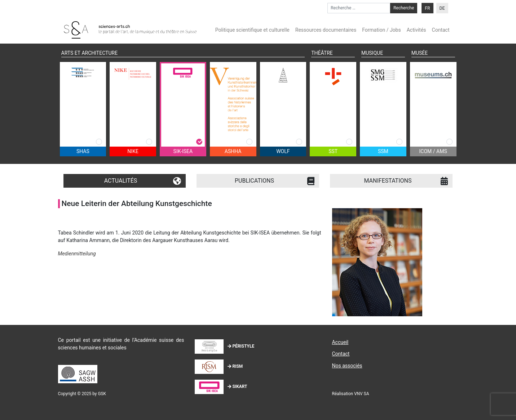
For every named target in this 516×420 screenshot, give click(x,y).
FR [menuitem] (427, 8)
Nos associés (347, 366)
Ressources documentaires (326, 30)
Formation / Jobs (381, 30)
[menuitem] (427, 8)
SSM (383, 151)
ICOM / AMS (433, 151)
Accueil (340, 342)
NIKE (133, 151)
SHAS (83, 151)
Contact (441, 30)
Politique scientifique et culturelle (252, 30)
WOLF (283, 151)
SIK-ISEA (183, 151)
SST (333, 151)
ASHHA (233, 151)
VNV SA (361, 394)
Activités (416, 30)
